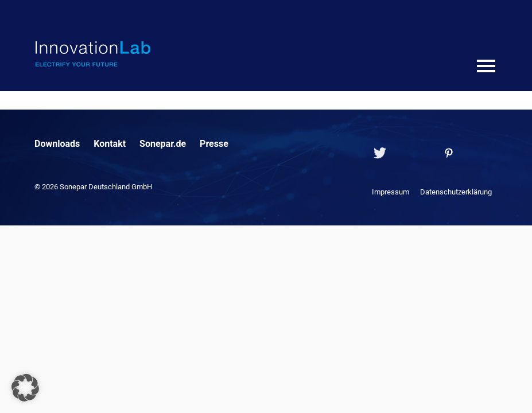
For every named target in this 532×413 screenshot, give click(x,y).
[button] (25, 388)
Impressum (391, 192)
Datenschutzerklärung (456, 192)
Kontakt (110, 144)
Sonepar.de (163, 144)
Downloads (57, 144)
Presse (214, 144)
